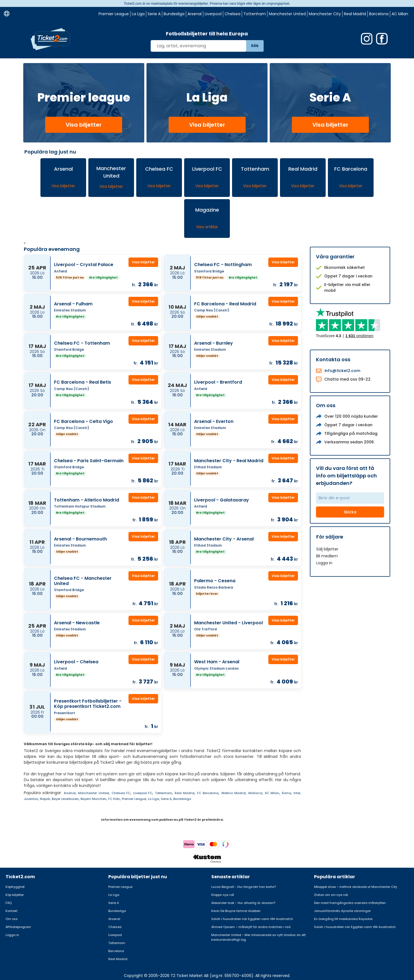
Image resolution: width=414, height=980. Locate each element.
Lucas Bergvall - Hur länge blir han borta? (244, 887)
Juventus (31, 799)
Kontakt (11, 911)
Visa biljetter (84, 125)
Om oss (12, 919)
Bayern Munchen (93, 799)
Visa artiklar (207, 227)
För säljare (330, 537)
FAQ (9, 903)
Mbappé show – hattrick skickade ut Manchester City (356, 887)
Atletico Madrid (234, 793)
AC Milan (400, 14)
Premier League (114, 14)
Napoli (45, 799)
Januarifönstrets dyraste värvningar (342, 911)
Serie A (154, 14)
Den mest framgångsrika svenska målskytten (350, 903)
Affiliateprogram (18, 927)
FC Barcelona (208, 793)
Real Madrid (355, 14)
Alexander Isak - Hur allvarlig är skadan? (243, 903)
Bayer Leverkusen (65, 799)
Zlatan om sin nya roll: (331, 895)
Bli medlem (327, 556)
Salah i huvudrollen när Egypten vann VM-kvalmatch (252, 919)
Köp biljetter (15, 895)
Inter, (297, 793)
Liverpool (213, 14)
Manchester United (287, 14)
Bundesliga (174, 14)
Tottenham (255, 14)
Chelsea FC (121, 793)
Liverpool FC (143, 793)
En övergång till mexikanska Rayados (343, 919)
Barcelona (379, 14)
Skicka (350, 512)
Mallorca (255, 793)
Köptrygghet (15, 887)
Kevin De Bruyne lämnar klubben (236, 911)
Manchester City (325, 14)
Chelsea (232, 14)
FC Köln (114, 799)
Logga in (324, 563)
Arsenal (195, 14)
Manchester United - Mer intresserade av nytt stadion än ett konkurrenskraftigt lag (259, 937)
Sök (255, 46)
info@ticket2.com (342, 371)
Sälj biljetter (327, 549)
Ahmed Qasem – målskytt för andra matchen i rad (251, 927)
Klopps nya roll (223, 895)
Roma (286, 793)
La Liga (138, 14)
